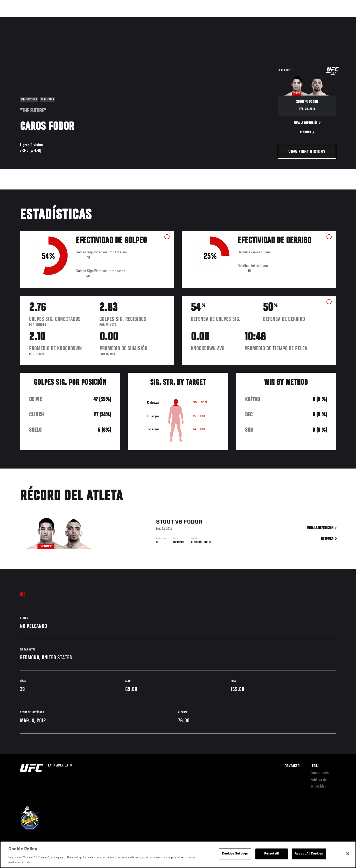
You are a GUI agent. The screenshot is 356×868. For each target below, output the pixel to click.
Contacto (292, 766)
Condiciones (320, 773)
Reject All (271, 854)
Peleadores (62, 20)
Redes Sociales (280, 20)
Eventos (15, 20)
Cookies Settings (235, 854)
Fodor (193, 523)
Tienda (326, 20)
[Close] (348, 854)
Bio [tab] (23, 595)
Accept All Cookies (309, 854)
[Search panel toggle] (339, 20)
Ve (303, 20)
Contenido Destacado (96, 20)
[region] (178, 855)
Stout (165, 523)
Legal (315, 766)
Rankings (37, 20)
